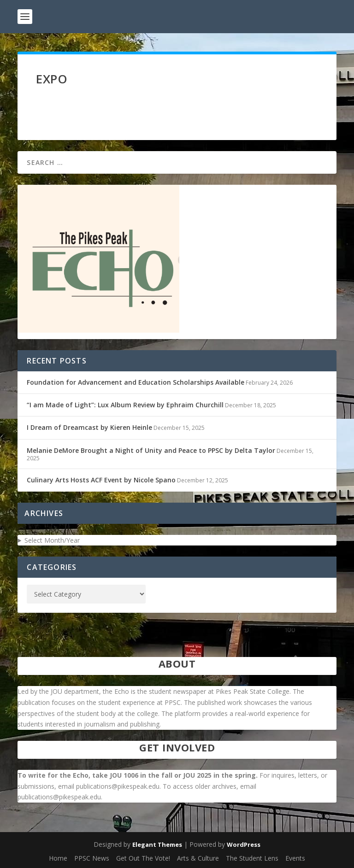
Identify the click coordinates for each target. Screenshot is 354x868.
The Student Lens (252, 858)
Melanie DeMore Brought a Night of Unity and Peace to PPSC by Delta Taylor (151, 450)
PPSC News (92, 858)
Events (295, 858)
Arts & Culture (198, 858)
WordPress (244, 845)
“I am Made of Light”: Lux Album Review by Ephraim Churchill (125, 405)
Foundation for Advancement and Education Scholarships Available (136, 382)
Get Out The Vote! (143, 858)
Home (58, 858)
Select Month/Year (52, 540)
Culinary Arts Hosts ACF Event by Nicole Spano (101, 480)
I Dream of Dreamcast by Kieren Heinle (89, 427)
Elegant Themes (157, 845)
